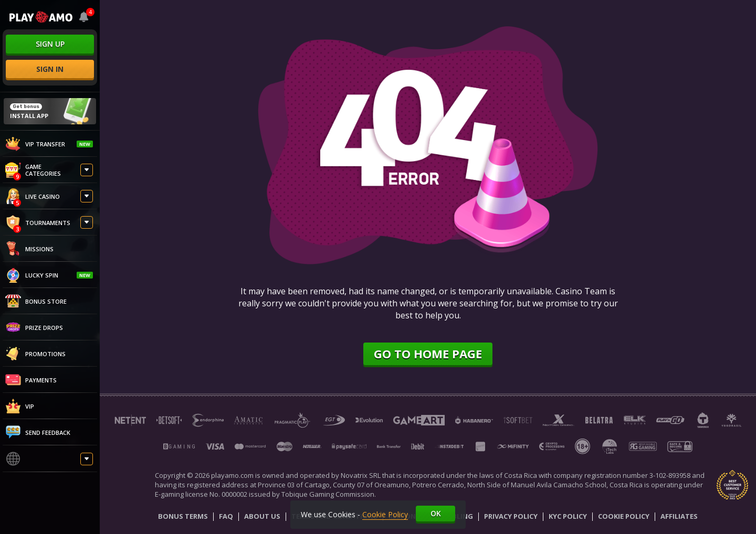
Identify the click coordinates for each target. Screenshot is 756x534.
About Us (262, 517)
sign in (50, 69)
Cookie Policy (624, 517)
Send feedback (38, 432)
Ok (436, 513)
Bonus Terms (183, 517)
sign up (50, 44)
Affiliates (679, 517)
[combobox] (84, 17)
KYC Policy (568, 517)
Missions (29, 249)
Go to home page (428, 354)
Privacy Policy (511, 517)
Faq (226, 517)
